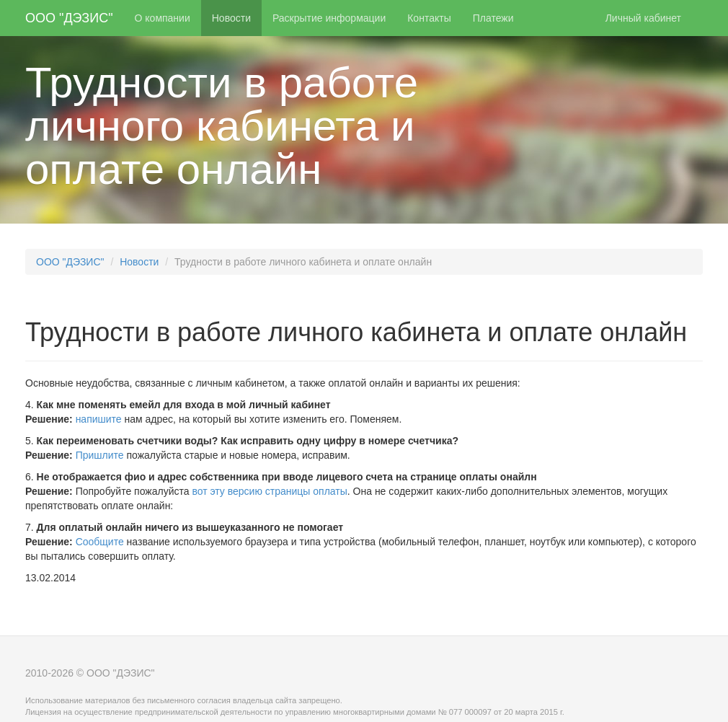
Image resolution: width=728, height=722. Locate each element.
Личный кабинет (643, 18)
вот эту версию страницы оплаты (269, 491)
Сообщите (100, 542)
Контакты (429, 18)
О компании (163, 18)
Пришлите (100, 455)
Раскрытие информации (329, 18)
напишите (99, 419)
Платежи (493, 18)
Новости (231, 18)
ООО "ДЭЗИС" (69, 18)
